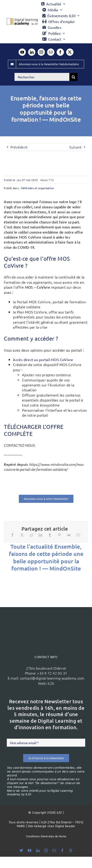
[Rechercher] (42, 77)
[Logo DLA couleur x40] (22, 20)
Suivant (75, 147)
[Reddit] (31, 535)
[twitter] (70, 52)
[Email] (78, 535)
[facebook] (60, 52)
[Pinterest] (59, 535)
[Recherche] (73, 77)
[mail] (51, 52)
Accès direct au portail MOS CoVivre (44, 360)
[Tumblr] (50, 535)
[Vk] (69, 535)
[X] (22, 535)
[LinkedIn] (41, 535)
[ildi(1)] (46, 616)
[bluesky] (21, 850)
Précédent (19, 147)
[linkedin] (32, 52)
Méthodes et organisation (38, 188)
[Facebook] (12, 535)
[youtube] (22, 52)
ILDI (51, 683)
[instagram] (41, 52)
